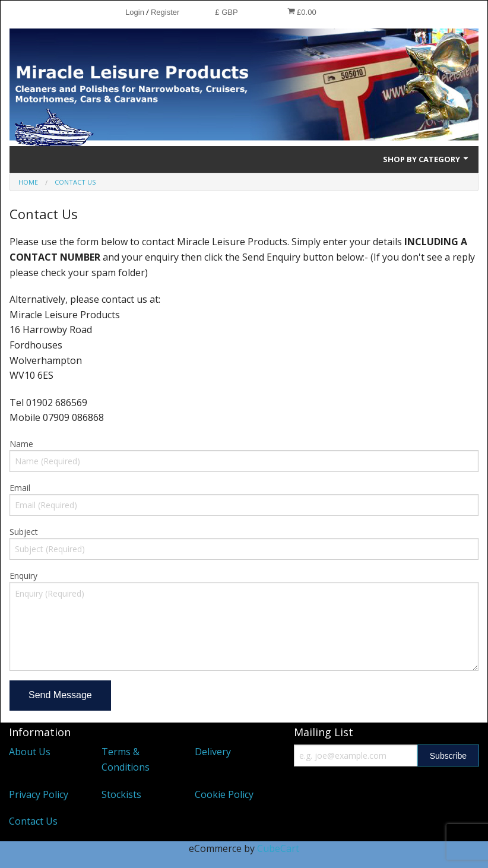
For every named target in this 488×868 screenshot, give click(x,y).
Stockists (121, 794)
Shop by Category (426, 159)
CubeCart (278, 848)
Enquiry (23, 576)
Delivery (213, 752)
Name (21, 444)
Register (165, 12)
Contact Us (33, 821)
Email (20, 488)
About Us (30, 752)
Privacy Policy (39, 794)
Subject (24, 532)
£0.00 (302, 12)
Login (135, 12)
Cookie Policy (224, 794)
